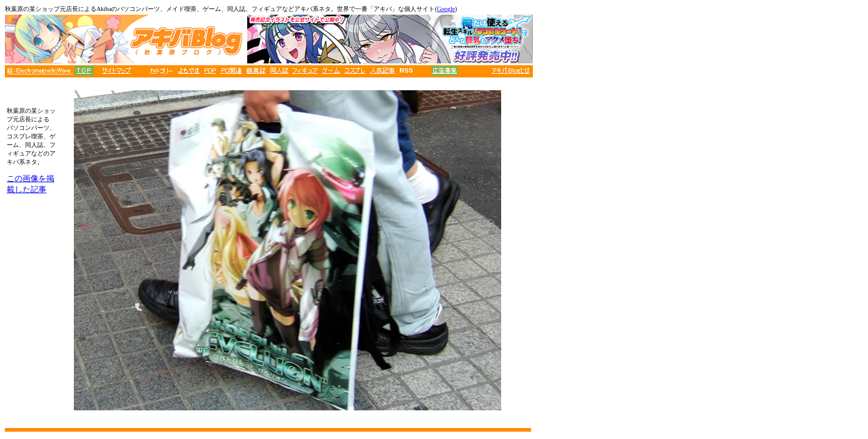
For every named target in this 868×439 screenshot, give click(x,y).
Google (446, 9)
